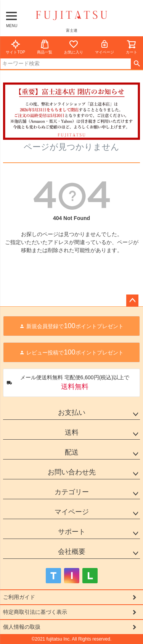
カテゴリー (72, 492)
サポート (72, 532)
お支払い (72, 413)
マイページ (104, 47)
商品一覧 (45, 47)
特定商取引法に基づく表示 (35, 612)
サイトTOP (15, 47)
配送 (72, 452)
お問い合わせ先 (72, 472)
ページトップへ (132, 301)
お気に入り (74, 47)
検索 (137, 64)
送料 (72, 432)
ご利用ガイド (19, 597)
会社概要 (72, 552)
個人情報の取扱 (22, 627)
